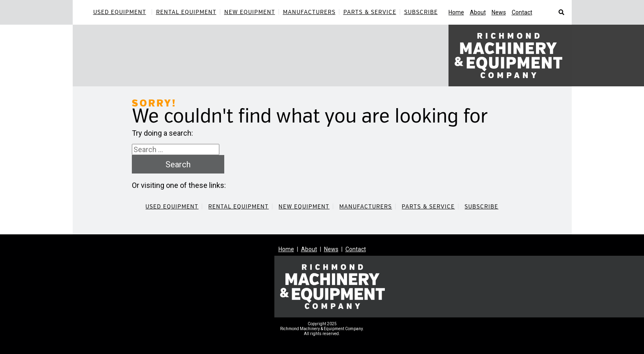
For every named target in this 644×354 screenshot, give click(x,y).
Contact (522, 12)
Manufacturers (309, 12)
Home (456, 12)
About (478, 12)
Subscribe (421, 12)
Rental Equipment (186, 12)
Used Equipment (120, 12)
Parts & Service (370, 12)
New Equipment (250, 12)
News (499, 12)
